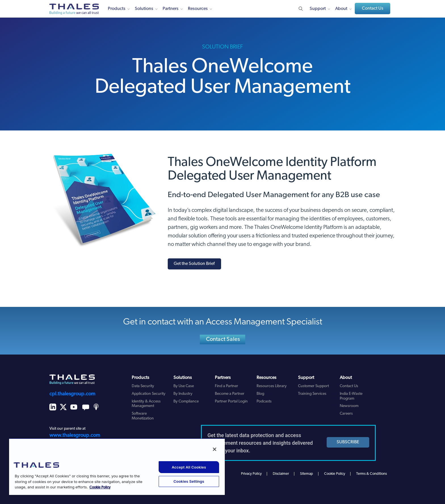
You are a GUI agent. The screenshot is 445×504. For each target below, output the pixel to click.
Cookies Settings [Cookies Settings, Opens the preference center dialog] (189, 481)
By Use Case (184, 386)
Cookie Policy (335, 474)
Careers (346, 414)
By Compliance (186, 401)
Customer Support (313, 386)
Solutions (144, 9)
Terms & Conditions (371, 474)
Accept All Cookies (189, 467)
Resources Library (272, 386)
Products (117, 9)
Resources (198, 9)
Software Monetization (143, 416)
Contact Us (373, 9)
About (341, 9)
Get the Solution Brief (194, 264)
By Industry (183, 394)
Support (318, 9)
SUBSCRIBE (348, 442)
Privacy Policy (251, 474)
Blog (260, 394)
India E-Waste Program (351, 396)
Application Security (149, 394)
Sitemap (307, 474)
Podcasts (264, 401)
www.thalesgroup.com (75, 436)
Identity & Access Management (146, 404)
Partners (171, 9)
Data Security (143, 386)
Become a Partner (230, 394)
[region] (117, 467)
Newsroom (349, 406)
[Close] (215, 449)
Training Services (312, 394)
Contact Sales (223, 339)
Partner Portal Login (231, 401)
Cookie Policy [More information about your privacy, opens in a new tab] (100, 487)
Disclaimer (281, 474)
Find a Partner (226, 386)
